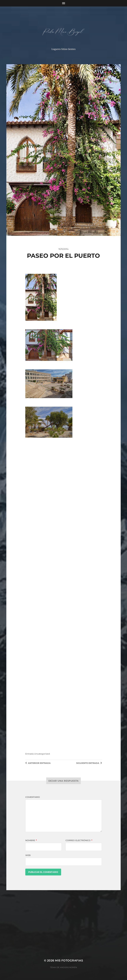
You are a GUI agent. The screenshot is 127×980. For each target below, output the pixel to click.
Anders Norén (69, 967)
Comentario (33, 797)
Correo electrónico (79, 840)
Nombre (31, 840)
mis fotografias (69, 960)
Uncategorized (42, 754)
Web (28, 855)
